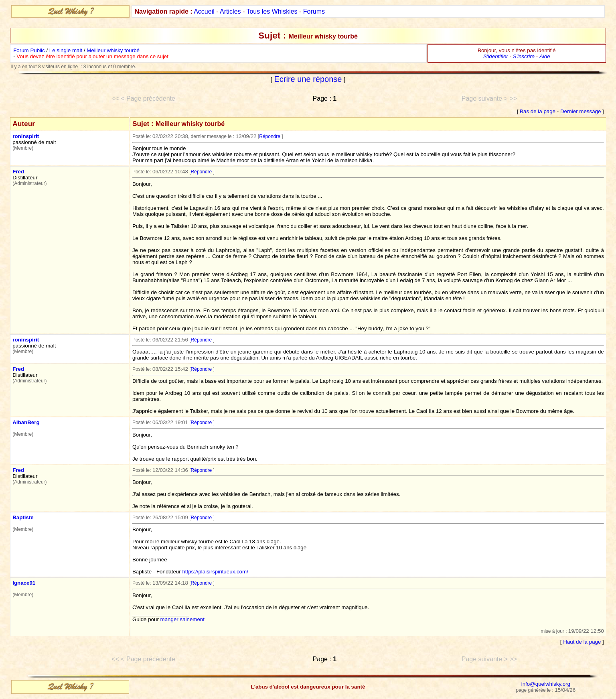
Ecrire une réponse (308, 79)
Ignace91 (24, 583)
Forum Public (29, 50)
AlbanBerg (26, 422)
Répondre (270, 136)
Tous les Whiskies (272, 11)
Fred (18, 172)
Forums (314, 11)
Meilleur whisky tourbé (113, 50)
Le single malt (66, 50)
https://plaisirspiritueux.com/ (215, 572)
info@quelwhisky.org (546, 684)
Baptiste (23, 517)
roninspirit (26, 136)
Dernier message (581, 111)
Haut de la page (582, 642)
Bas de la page (538, 111)
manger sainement (182, 619)
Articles (230, 11)
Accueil (204, 11)
